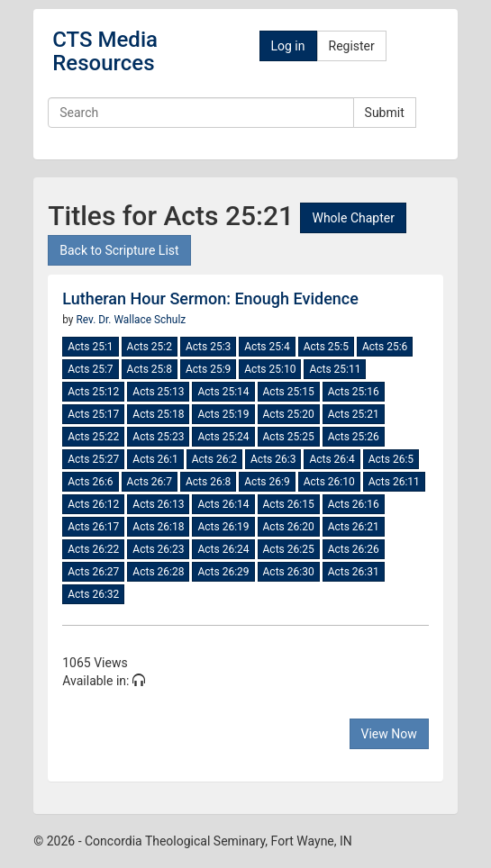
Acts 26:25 (289, 549)
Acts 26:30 (289, 572)
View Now (389, 734)
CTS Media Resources (105, 51)
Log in (288, 46)
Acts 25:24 (223, 437)
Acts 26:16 (354, 504)
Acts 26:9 (267, 482)
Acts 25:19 (223, 414)
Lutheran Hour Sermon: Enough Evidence (210, 298)
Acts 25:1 (90, 347)
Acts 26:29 (223, 572)
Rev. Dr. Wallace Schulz (131, 320)
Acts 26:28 (158, 572)
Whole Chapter (353, 218)
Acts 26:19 (223, 527)
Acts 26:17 (93, 527)
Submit (385, 113)
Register (352, 46)
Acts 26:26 (354, 549)
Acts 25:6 (385, 347)
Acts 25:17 (93, 414)
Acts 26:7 (150, 482)
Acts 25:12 (93, 392)
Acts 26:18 (158, 527)
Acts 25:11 (335, 369)
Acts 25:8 (150, 369)
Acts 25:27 (93, 459)
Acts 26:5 (391, 459)
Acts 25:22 (93, 437)
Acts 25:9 (208, 369)
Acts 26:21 (354, 527)
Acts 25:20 (289, 414)
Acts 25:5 (326, 347)
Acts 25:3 (208, 347)
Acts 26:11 (394, 482)
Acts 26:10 (329, 482)
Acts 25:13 (158, 392)
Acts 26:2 (214, 459)
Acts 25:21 (354, 414)
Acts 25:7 (90, 369)
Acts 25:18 (158, 414)
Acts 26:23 (158, 549)
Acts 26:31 (354, 572)
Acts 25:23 (158, 437)
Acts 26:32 (93, 594)
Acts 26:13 (158, 504)
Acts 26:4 (332, 459)
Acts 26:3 (273, 459)
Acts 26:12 (93, 504)
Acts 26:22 (93, 549)
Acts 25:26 (354, 437)
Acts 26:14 (223, 504)
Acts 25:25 (289, 437)
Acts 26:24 (223, 549)
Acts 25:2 (150, 347)
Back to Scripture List (119, 250)
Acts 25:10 (270, 369)
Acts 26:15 (289, 504)
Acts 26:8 (208, 482)
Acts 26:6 (90, 482)
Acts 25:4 (267, 347)
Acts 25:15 (289, 392)
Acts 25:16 (354, 392)
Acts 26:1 (155, 459)
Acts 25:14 (223, 392)
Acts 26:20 (289, 527)
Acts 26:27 (93, 572)
